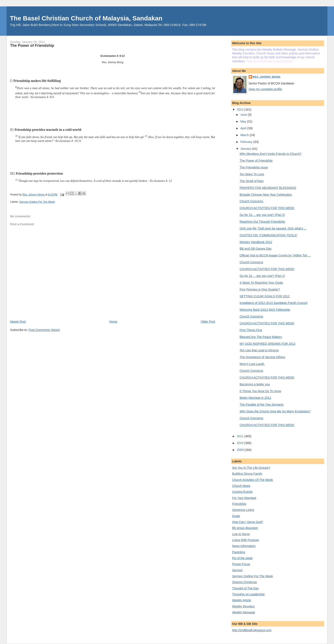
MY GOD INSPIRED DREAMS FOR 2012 (268, 344)
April (244, 128)
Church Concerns (251, 201)
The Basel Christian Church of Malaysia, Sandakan (86, 18)
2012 (241, 110)
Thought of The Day (245, 588)
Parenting (239, 552)
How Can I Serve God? (248, 522)
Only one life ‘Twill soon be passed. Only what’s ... (273, 228)
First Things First (251, 330)
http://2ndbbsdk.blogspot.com (252, 630)
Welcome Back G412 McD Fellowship (265, 310)
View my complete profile (265, 89)
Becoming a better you (255, 384)
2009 (241, 450)
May (244, 121)
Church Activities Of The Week (253, 480)
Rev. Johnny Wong (267, 77)
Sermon (238, 570)
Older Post (208, 322)
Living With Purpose (246, 540)
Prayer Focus (241, 564)
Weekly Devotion (243, 606)
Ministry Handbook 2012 (256, 242)
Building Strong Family (247, 474)
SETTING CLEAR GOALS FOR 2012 (265, 296)
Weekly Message (244, 612)
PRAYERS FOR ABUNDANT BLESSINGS (268, 188)
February (247, 142)
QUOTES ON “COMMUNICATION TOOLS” (268, 235)
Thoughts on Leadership (248, 594)
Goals (236, 516)
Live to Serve (241, 534)
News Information (244, 546)
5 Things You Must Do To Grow (260, 391)
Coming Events (242, 492)
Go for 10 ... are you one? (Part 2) (262, 215)
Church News (241, 486)
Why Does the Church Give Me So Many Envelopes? (275, 411)
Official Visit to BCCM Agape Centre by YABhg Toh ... (275, 255)
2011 (241, 436)
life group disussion (245, 528)
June (244, 115)
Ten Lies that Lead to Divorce (259, 350)
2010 (241, 443)
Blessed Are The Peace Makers (261, 337)
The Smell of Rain (252, 181)
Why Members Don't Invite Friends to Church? (271, 154)
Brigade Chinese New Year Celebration (266, 195)
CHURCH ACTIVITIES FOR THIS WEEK (267, 208)
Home (113, 322)
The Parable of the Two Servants (262, 405)
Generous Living (243, 510)
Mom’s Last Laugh (252, 364)
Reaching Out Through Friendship (262, 222)
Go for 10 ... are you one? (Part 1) (262, 276)
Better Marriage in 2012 (255, 398)
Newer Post (18, 322)
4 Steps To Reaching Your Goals (261, 283)
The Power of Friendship (256, 161)
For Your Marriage (244, 498)
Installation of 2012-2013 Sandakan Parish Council (274, 303)
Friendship (239, 504)
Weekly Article (242, 600)
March (245, 135)
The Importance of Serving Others (262, 357)
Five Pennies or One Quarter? (260, 289)
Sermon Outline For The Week (37, 202)
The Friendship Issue (254, 167)
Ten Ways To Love (252, 174)
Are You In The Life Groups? (251, 468)
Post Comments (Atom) (44, 330)
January (246, 149)
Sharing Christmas (245, 582)
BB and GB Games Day (256, 249)
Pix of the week (242, 558)
